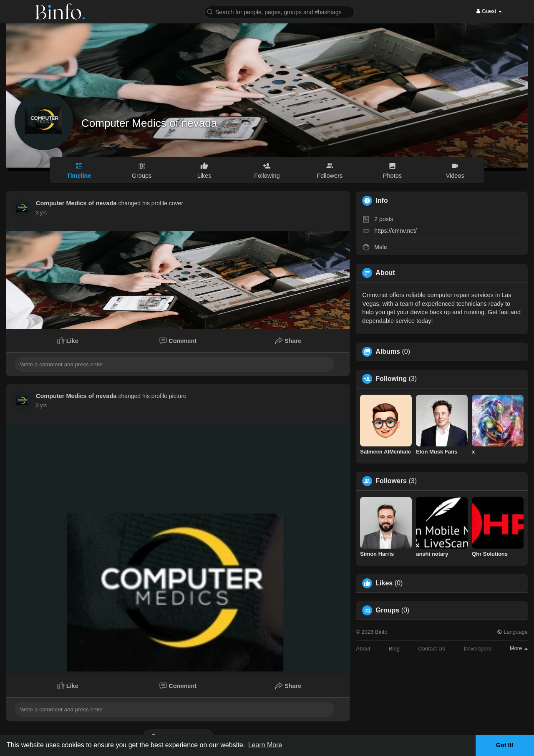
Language (512, 632)
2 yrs (41, 213)
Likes (384, 583)
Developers (477, 649)
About (363, 649)
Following (391, 379)
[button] (280, 11)
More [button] (519, 648)
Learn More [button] (265, 745)
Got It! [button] (505, 745)
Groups (387, 610)
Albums (388, 352)
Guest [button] (489, 11)
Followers (391, 481)
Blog (394, 649)
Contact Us (432, 649)
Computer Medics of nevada (149, 123)
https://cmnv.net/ (395, 231)
